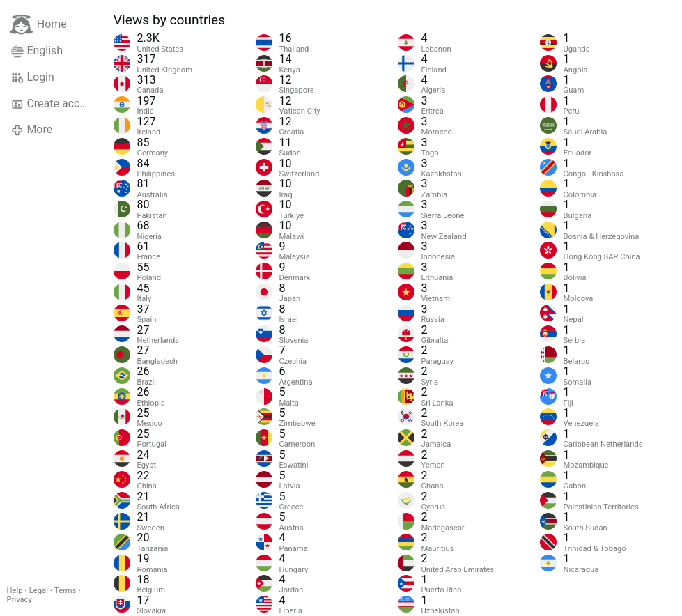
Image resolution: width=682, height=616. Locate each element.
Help (15, 591)
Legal (39, 591)
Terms (65, 591)
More (32, 130)
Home (38, 25)
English (37, 51)
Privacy (20, 600)
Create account (56, 104)
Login (33, 77)
